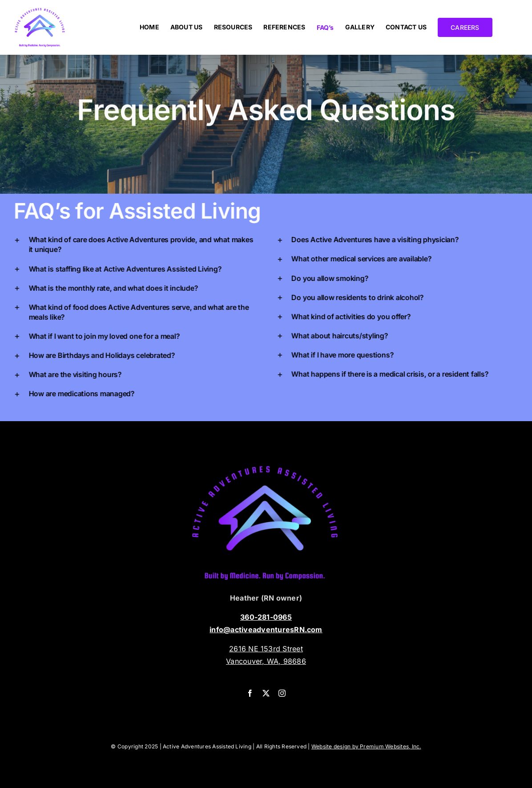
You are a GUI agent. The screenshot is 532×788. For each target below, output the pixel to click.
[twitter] (266, 693)
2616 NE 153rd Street (266, 649)
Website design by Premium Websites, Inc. (366, 746)
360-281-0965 (266, 617)
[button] (136, 244)
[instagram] (282, 693)
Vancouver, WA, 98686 (266, 661)
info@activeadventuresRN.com (266, 630)
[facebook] (250, 693)
